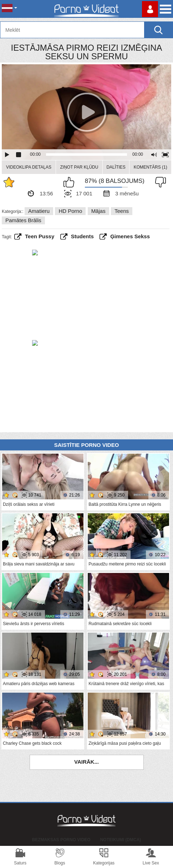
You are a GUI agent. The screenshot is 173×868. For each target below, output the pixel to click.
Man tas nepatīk (159, 182)
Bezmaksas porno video (61, 840)
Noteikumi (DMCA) (121, 840)
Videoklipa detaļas (29, 167)
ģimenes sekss (130, 236)
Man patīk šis (71, 182)
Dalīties (116, 167)
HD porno (70, 211)
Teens (122, 211)
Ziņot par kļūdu (79, 167)
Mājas (98, 211)
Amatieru (39, 211)
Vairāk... (86, 762)
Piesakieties (150, 9)
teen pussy (40, 236)
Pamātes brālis (23, 220)
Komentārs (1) (151, 167)
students (82, 236)
